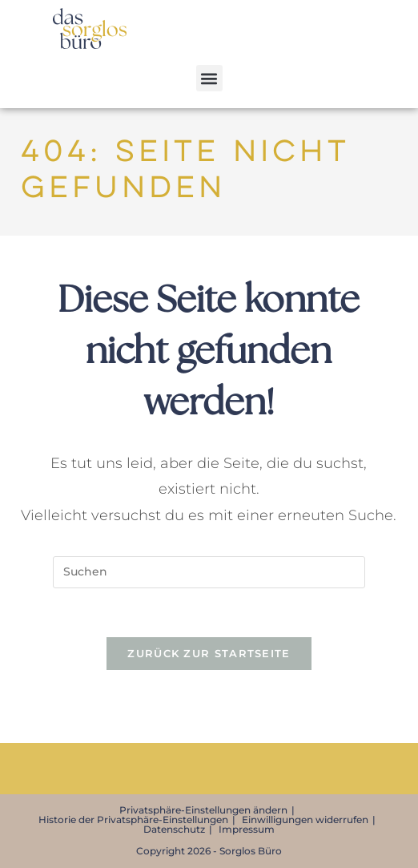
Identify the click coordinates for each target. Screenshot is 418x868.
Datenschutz (174, 829)
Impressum (247, 829)
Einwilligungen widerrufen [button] (305, 820)
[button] (209, 78)
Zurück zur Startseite (209, 653)
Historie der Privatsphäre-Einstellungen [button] (133, 820)
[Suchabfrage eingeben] (209, 572)
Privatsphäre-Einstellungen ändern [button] (203, 810)
